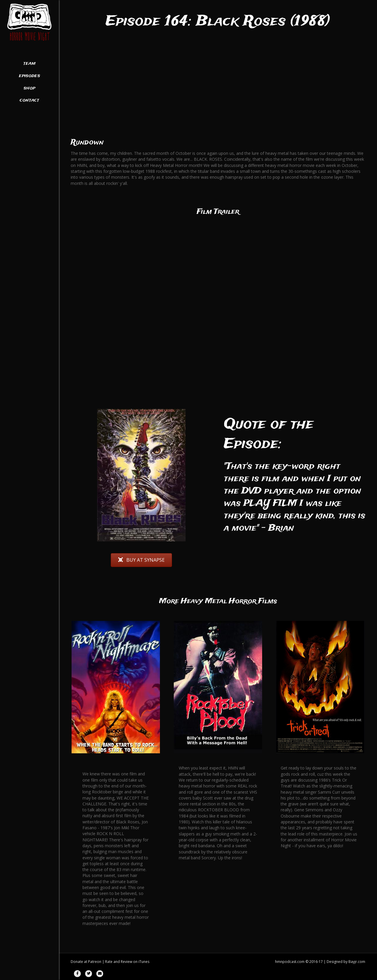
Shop (29, 88)
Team (29, 64)
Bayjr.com (357, 962)
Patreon (95, 962)
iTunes (144, 962)
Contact (29, 100)
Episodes (29, 76)
